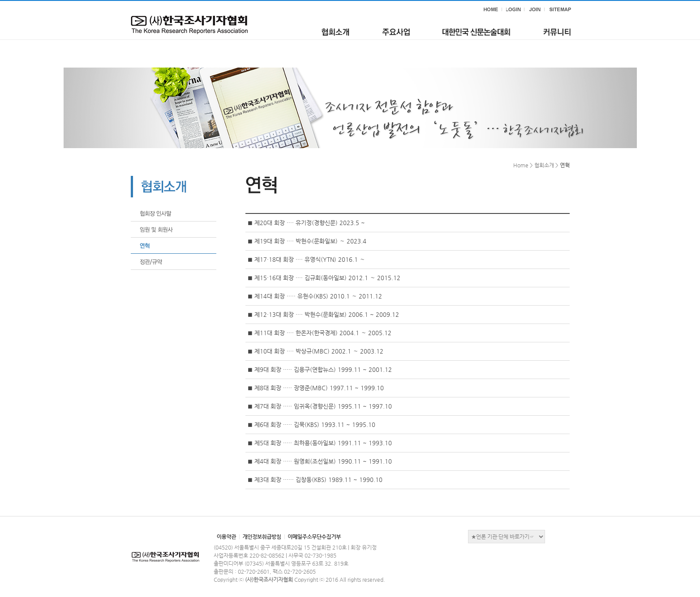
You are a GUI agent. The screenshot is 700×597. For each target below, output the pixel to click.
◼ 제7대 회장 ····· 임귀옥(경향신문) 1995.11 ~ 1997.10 (320, 406)
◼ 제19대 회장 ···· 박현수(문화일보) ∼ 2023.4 (307, 241)
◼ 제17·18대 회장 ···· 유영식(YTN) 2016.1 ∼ (306, 259)
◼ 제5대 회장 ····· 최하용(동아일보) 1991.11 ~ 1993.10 (320, 443)
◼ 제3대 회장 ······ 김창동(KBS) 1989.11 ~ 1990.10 (315, 480)
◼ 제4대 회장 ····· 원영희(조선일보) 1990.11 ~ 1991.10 (320, 461)
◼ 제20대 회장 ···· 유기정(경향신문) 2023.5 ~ (306, 223)
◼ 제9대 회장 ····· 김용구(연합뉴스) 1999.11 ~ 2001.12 (320, 369)
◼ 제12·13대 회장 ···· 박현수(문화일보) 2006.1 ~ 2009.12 (323, 314)
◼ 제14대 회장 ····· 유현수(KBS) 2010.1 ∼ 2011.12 (315, 296)
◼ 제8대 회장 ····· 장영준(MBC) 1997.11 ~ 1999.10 (316, 388)
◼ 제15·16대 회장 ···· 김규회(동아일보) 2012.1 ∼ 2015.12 (324, 278)
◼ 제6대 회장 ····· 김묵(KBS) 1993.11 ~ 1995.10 (311, 424)
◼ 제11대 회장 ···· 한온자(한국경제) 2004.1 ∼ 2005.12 (320, 333)
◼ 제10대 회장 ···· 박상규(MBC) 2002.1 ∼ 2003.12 (316, 351)
